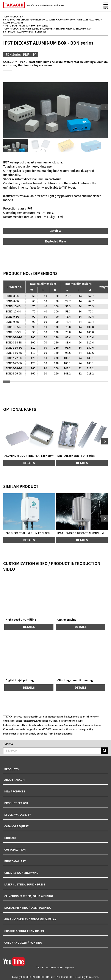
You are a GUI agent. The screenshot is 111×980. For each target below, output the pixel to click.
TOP (5, 16)
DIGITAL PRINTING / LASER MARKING (28, 908)
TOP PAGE (8, 744)
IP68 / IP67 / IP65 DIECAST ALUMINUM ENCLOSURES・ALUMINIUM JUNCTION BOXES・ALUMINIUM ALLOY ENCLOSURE (53, 21)
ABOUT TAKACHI (15, 780)
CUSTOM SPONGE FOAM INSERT (24, 931)
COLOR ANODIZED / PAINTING (23, 943)
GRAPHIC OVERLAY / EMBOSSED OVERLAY (30, 919)
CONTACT (10, 838)
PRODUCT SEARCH (16, 803)
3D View (56, 231)
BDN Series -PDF (17, 54)
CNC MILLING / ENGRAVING (21, 873)
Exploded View (55, 241)
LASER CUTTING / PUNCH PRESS (25, 884)
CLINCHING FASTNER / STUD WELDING (29, 896)
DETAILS (29, 463)
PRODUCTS (15, 16)
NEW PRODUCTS (15, 791)
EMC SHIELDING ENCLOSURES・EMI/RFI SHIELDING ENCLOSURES (57, 29)
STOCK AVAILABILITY (18, 815)
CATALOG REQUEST (16, 826)
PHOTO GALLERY (15, 861)
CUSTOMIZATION (15, 850)
